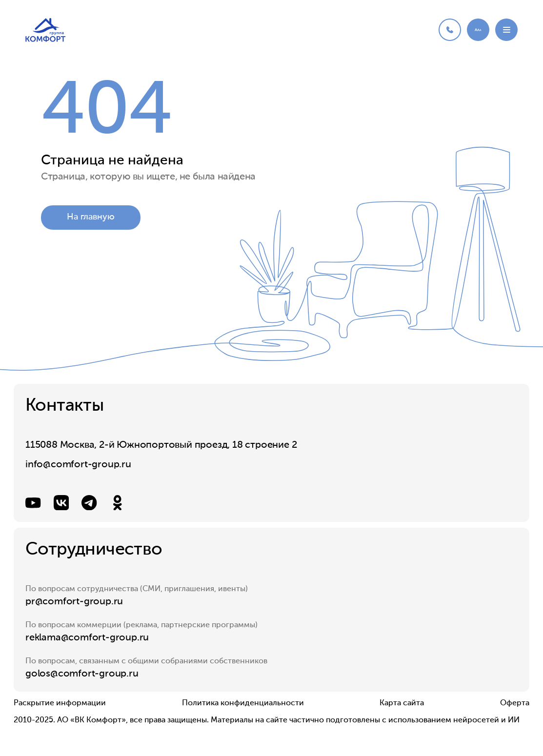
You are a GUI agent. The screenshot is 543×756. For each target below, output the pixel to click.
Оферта (515, 703)
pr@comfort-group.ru (74, 602)
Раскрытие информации (60, 703)
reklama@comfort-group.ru (87, 638)
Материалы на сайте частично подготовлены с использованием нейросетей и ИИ (365, 720)
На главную (91, 218)
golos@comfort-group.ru (82, 674)
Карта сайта (402, 703)
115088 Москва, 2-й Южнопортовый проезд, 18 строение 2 (161, 445)
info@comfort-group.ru (78, 465)
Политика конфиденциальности (243, 703)
